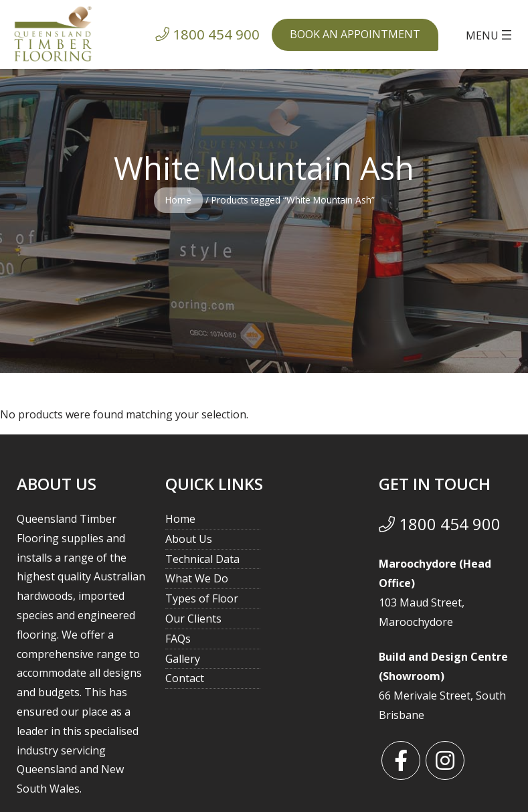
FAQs (178, 639)
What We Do (197, 578)
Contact (185, 678)
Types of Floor (202, 598)
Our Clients (193, 619)
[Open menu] (490, 35)
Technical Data (202, 559)
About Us (189, 539)
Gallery (183, 659)
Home (178, 200)
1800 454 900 (440, 524)
